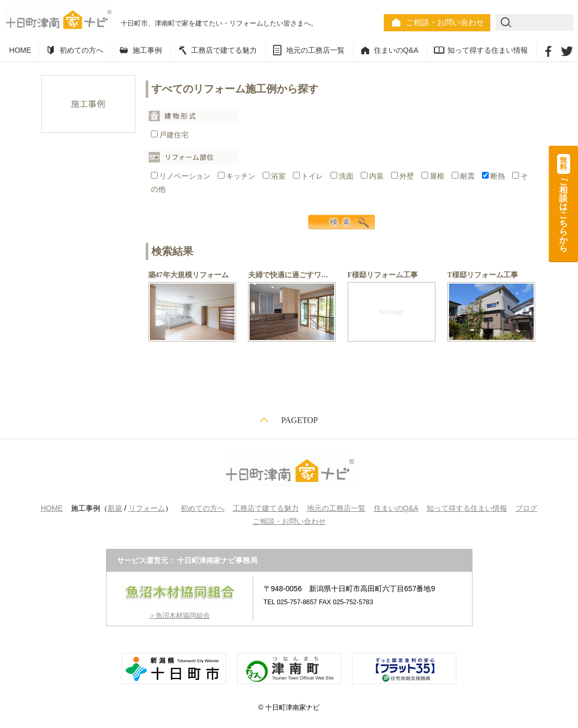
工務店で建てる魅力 (224, 50)
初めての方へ (81, 50)
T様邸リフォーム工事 (483, 275)
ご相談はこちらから (564, 203)
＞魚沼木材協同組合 (179, 616)
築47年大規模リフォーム (188, 275)
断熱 (494, 176)
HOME (20, 50)
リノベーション (182, 176)
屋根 (434, 176)
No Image (392, 312)
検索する (341, 222)
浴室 (275, 176)
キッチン (238, 176)
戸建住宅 (170, 135)
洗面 (343, 176)
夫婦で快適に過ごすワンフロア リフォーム (321, 275)
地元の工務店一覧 (315, 50)
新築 (115, 508)
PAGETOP (299, 420)
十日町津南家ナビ (58, 20)
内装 (373, 176)
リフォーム (147, 508)
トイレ (309, 176)
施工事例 (147, 50)
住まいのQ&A (396, 50)
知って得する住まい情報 (488, 50)
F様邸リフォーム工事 (383, 275)
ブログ (526, 508)
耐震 (464, 176)
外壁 (404, 176)
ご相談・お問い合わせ (445, 22)
